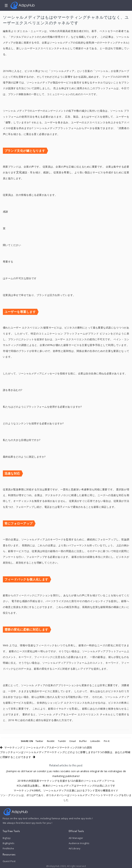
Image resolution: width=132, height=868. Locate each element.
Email (73, 741)
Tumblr (62, 741)
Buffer (83, 741)
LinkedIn (95, 741)
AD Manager (76, 838)
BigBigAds (9, 843)
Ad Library (75, 848)
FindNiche (8, 848)
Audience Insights (79, 843)
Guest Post (9, 861)
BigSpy (7, 838)
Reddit (51, 741)
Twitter (39, 741)
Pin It (107, 741)
